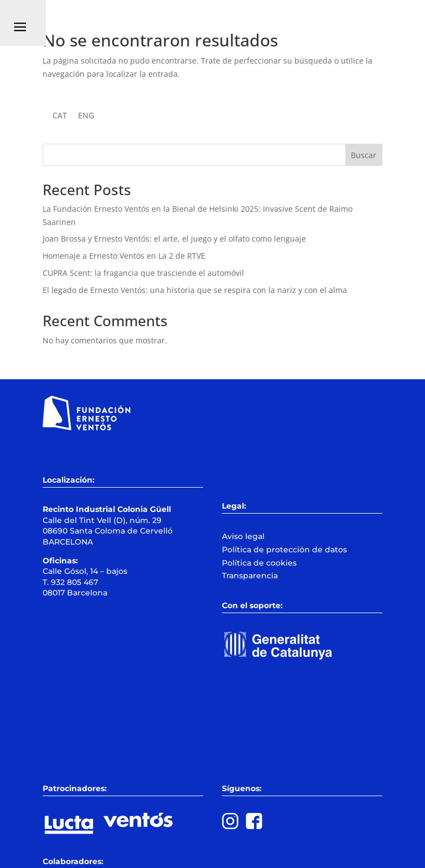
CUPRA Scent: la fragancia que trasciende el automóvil (143, 273)
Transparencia (250, 576)
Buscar (364, 155)
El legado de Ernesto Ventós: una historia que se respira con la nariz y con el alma (195, 290)
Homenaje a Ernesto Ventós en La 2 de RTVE (124, 256)
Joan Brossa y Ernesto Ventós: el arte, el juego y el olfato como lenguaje (174, 239)
